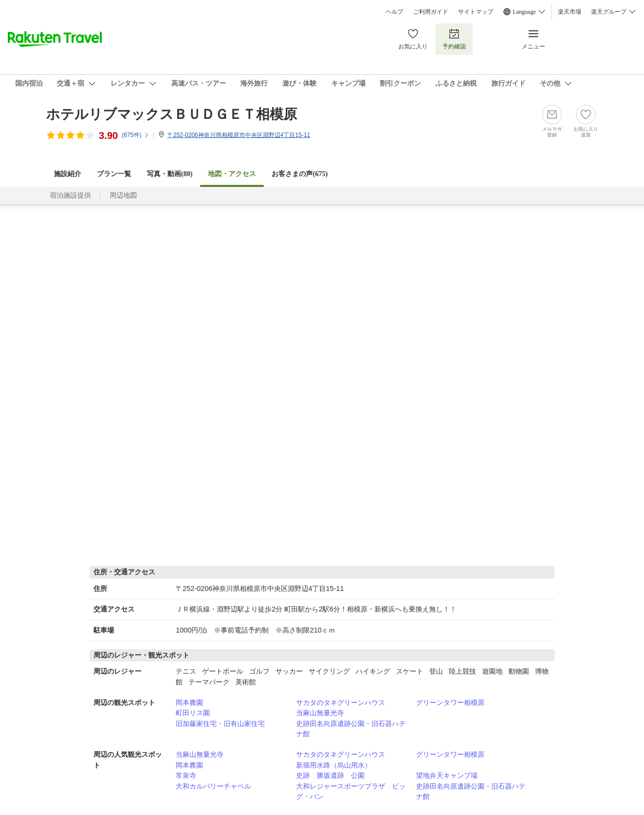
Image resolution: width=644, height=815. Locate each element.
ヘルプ (394, 12)
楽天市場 (570, 12)
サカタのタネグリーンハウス (341, 702)
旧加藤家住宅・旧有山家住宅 (220, 724)
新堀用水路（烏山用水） (334, 765)
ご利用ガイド (431, 12)
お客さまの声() (299, 174)
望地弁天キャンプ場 (447, 775)
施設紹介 (68, 174)
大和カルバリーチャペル (213, 786)
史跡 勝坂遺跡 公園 (330, 775)
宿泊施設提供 (70, 195)
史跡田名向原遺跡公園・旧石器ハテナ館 (351, 729)
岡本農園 (189, 702)
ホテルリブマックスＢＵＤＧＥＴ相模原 (172, 114)
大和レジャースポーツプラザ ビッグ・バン (351, 792)
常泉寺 (186, 775)
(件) (136, 135)
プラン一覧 (114, 174)
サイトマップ (476, 12)
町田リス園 (193, 713)
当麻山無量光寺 (320, 713)
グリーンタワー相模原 (450, 702)
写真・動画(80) (170, 174)
